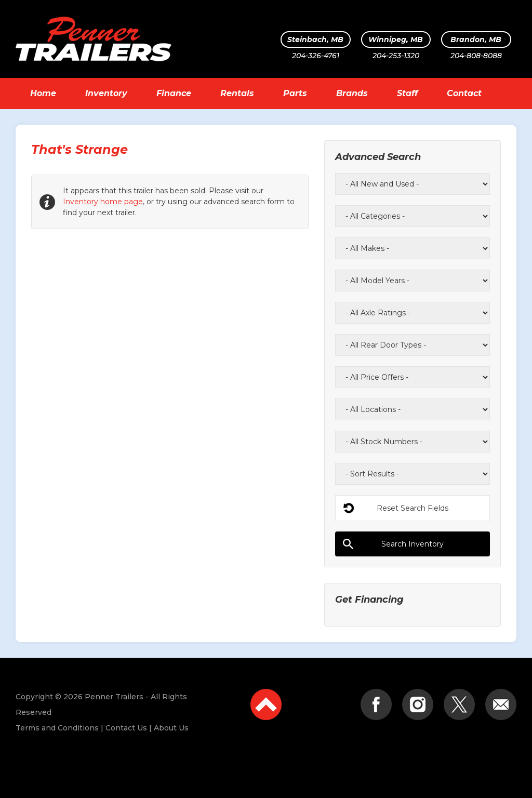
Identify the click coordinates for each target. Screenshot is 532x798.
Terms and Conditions (57, 728)
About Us (171, 728)
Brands (352, 93)
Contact (464, 93)
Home (43, 93)
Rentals (237, 93)
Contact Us (126, 728)
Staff (407, 93)
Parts (295, 93)
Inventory (106, 93)
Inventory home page (103, 202)
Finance (174, 93)
